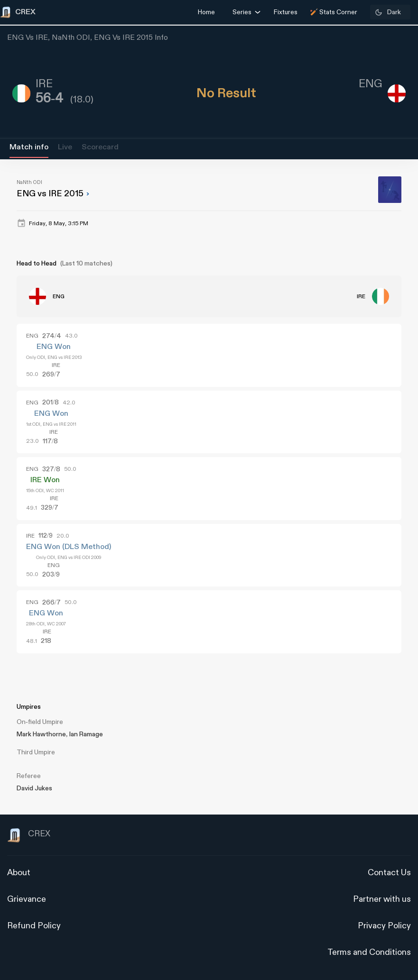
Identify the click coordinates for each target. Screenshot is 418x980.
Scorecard (100, 147)
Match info (29, 147)
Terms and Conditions (369, 952)
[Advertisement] (382, 573)
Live (65, 147)
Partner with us (382, 899)
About (19, 873)
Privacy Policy (384, 926)
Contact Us (389, 873)
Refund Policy (34, 926)
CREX (29, 835)
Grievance (27, 899)
